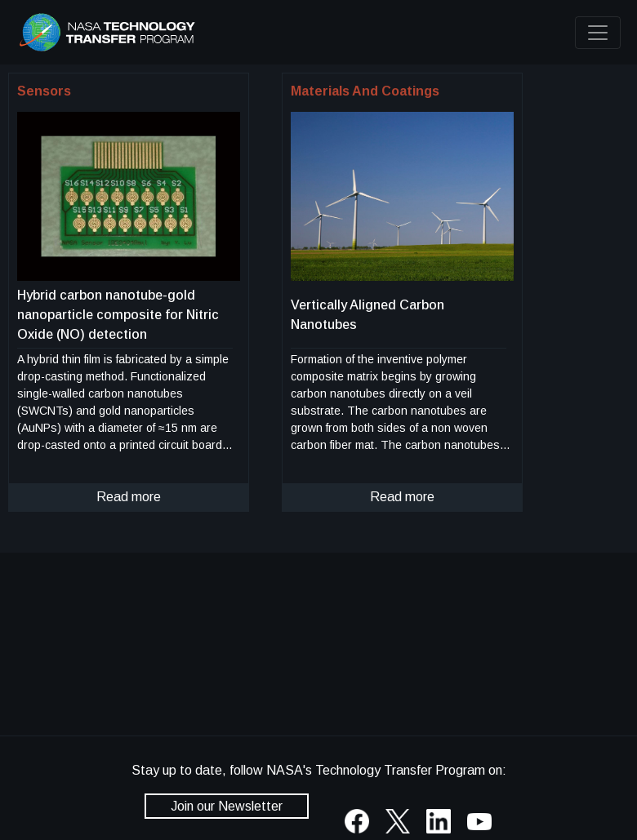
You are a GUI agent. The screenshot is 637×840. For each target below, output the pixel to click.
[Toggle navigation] (598, 33)
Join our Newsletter (227, 806)
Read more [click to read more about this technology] (129, 497)
